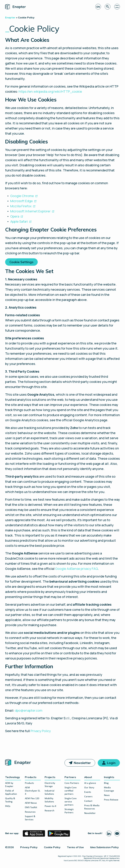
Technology (13, 777)
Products (31, 777)
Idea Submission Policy (104, 847)
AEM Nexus (31, 803)
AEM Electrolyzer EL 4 (33, 791)
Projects (50, 777)
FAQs (8, 806)
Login (111, 763)
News (107, 795)
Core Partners (72, 783)
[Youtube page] (117, 834)
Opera (15, 216)
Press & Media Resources (92, 807)
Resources (30, 812)
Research (49, 811)
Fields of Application (11, 792)
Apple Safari (19, 221)
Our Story (89, 788)
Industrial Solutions (50, 792)
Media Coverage (109, 789)
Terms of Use (75, 847)
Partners (70, 777)
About (88, 777)
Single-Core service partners (71, 802)
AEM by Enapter (9, 785)
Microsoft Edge (22, 201)
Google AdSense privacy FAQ (77, 569)
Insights (109, 777)
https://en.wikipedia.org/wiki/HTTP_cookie (50, 91)
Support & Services (30, 818)
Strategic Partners (69, 811)
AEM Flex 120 (32, 799)
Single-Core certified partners (71, 791)
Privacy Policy (41, 731)
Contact (88, 801)
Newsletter (82, 763)
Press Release (111, 800)
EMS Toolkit (31, 807)
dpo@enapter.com (29, 710)
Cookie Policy (52, 847)
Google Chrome (22, 196)
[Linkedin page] (109, 834)
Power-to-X (50, 806)
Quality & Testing (10, 800)
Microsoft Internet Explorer (30, 211)
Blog (106, 783)
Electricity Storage (50, 785)
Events (88, 792)
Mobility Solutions (49, 800)
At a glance (90, 783)
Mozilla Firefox (21, 206)
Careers (88, 797)
